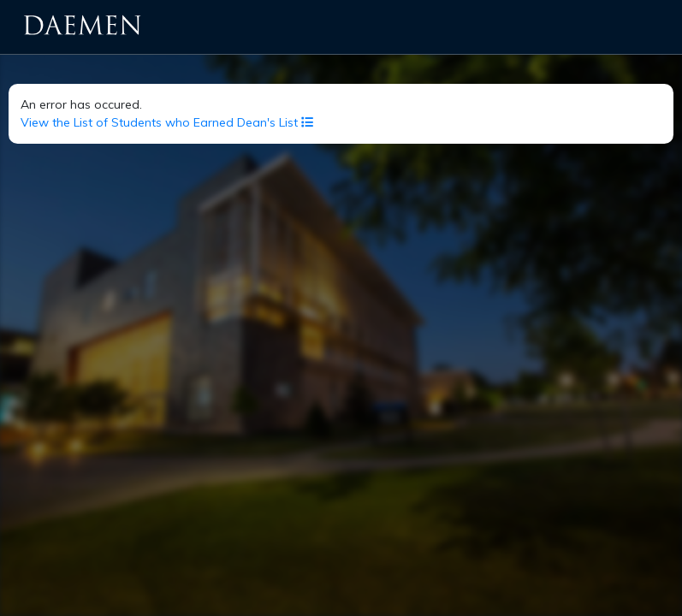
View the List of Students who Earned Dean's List (167, 122)
